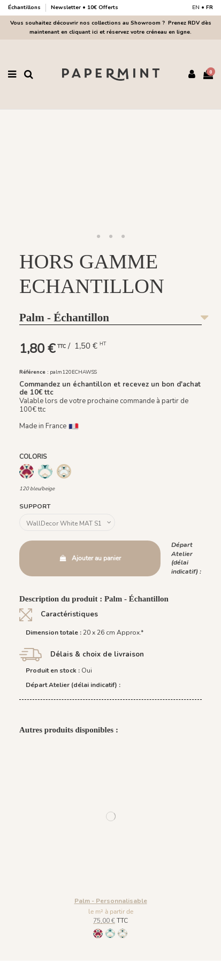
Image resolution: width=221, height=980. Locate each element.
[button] (98, 237)
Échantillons (25, 7)
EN (196, 7)
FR (209, 7)
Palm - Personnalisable (111, 901)
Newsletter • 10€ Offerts (85, 7)
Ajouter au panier (90, 558)
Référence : (34, 372)
